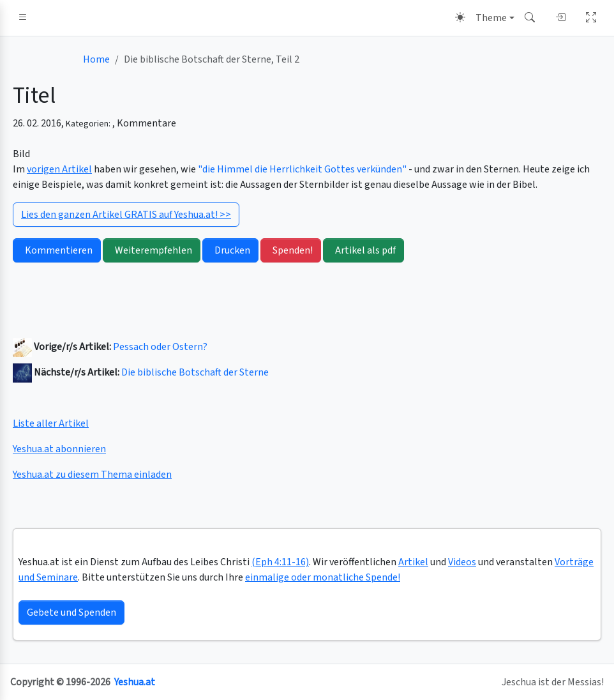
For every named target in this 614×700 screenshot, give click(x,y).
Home (96, 59)
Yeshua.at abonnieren (59, 449)
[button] (23, 18)
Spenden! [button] (291, 250)
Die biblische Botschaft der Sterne (195, 372)
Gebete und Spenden (71, 612)
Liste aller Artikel (51, 423)
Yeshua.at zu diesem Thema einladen (92, 475)
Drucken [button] (230, 250)
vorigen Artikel (59, 169)
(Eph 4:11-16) (280, 562)
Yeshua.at (135, 682)
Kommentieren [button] (57, 250)
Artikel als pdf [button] (363, 250)
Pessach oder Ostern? (160, 347)
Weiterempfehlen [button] (152, 250)
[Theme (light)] (485, 18)
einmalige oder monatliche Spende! (323, 577)
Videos (462, 562)
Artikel (413, 562)
